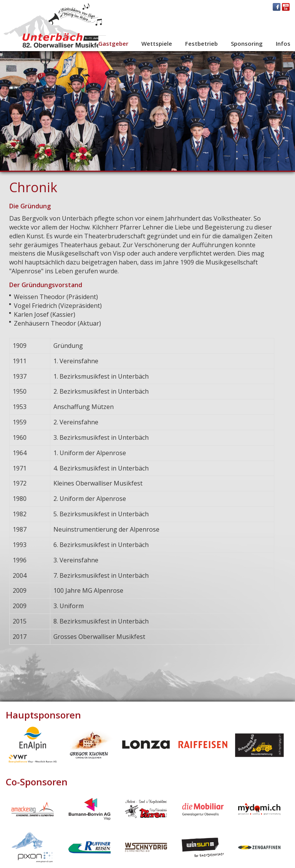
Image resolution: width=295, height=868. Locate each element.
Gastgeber (113, 43)
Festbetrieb (201, 43)
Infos (283, 43)
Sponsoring (247, 43)
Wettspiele (157, 43)
